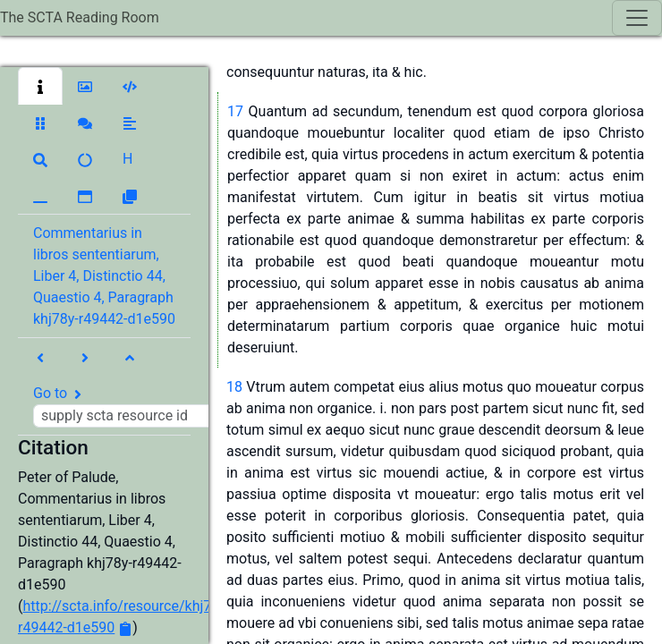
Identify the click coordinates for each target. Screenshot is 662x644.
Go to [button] (132, 406)
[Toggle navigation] (637, 18)
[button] (40, 86)
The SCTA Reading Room (80, 17)
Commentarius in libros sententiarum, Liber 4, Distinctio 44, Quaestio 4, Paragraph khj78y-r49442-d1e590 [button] (104, 276)
